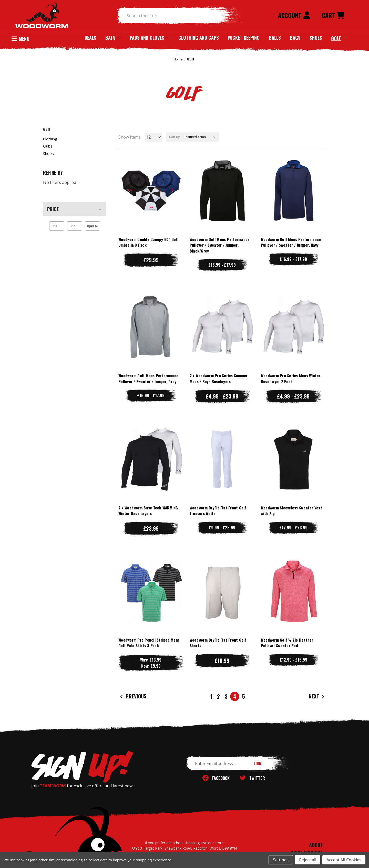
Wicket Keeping (244, 38)
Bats (113, 38)
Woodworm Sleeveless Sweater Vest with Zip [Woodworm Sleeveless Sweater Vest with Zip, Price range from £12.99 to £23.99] (291, 511)
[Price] (75, 209)
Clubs (48, 146)
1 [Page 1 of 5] (211, 696)
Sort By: (175, 137)
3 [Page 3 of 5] (226, 696)
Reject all (308, 860)
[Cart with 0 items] (333, 16)
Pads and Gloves (149, 38)
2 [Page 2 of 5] (218, 696)
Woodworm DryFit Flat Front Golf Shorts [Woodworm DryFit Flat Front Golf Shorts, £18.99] (218, 643)
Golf (339, 38)
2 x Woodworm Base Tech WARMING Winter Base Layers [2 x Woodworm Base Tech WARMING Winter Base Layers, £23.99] (148, 511)
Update (93, 226)
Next (317, 697)
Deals (90, 38)
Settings (281, 860)
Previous (133, 697)
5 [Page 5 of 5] (244, 696)
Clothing (50, 139)
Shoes (316, 38)
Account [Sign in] (294, 15)
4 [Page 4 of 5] (235, 696)
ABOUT (316, 845)
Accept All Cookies (344, 860)
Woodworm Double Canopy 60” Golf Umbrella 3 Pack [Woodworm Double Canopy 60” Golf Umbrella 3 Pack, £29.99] (148, 242)
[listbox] (201, 137)
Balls (275, 38)
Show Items (130, 137)
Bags (295, 38)
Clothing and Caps (198, 38)
